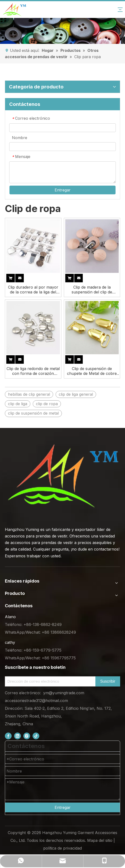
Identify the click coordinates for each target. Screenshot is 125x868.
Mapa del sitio (100, 840)
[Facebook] (8, 736)
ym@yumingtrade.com (64, 693)
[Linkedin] (17, 736)
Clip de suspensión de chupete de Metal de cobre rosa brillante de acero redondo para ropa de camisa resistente (92, 371)
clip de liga (18, 404)
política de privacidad (62, 848)
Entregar (63, 190)
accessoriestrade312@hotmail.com (36, 701)
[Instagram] (27, 736)
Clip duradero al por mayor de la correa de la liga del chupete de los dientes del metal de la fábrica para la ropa (33, 290)
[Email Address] (49, 681)
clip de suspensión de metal (33, 413)
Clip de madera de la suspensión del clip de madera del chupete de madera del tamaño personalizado (92, 290)
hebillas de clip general (29, 394)
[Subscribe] (108, 681)
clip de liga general (76, 394)
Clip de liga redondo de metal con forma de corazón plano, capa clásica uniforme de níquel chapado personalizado (33, 371)
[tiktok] (36, 736)
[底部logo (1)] (62, 476)
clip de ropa (47, 404)
